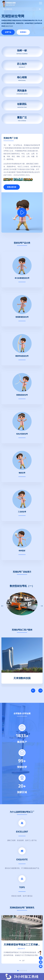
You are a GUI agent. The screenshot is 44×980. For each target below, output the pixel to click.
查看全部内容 (12, 187)
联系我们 (23, 32)
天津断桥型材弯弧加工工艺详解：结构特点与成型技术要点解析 (22, 946)
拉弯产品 (8, 32)
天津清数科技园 (22, 678)
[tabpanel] (22, 939)
